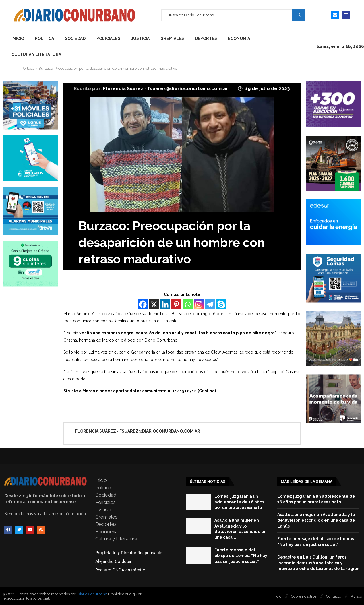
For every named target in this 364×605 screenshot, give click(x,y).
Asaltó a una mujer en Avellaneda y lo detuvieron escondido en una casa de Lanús (316, 520)
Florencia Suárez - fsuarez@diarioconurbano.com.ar (166, 89)
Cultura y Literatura (36, 55)
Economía (239, 38)
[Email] (335, 15)
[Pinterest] (176, 304)
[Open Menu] (346, 15)
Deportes (206, 38)
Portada (28, 68)
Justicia (140, 38)
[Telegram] (210, 304)
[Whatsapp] (188, 304)
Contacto (334, 596)
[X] (154, 304)
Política (44, 38)
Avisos (356, 596)
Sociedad (75, 38)
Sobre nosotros (304, 596)
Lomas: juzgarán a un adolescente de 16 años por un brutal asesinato (239, 502)
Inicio (18, 38)
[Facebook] (143, 304)
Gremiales (172, 38)
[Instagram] (199, 304)
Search (299, 15)
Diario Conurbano (92, 594)
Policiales (108, 38)
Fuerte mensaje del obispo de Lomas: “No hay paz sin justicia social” (241, 555)
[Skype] (221, 304)
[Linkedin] (165, 304)
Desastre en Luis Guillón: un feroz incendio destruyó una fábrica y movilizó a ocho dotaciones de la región (318, 563)
